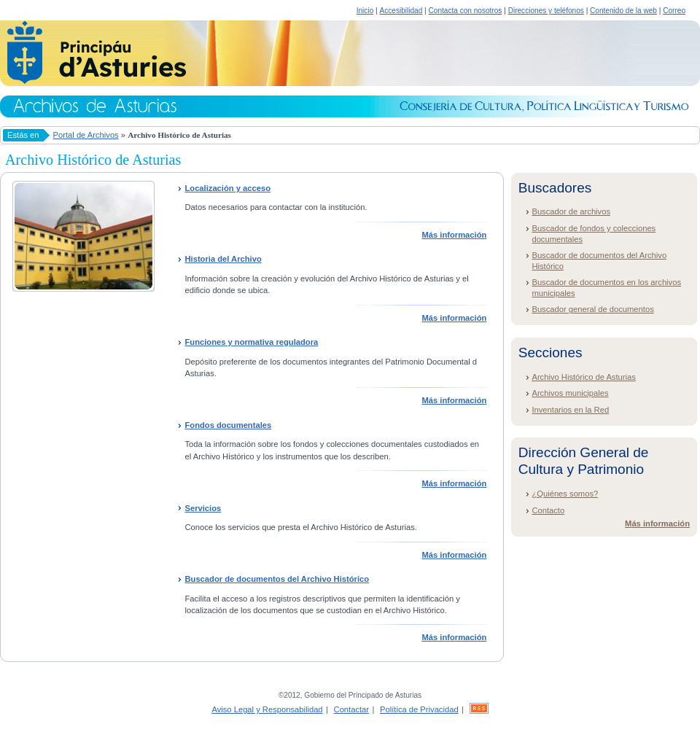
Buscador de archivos (571, 211)
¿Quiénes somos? (565, 494)
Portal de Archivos (86, 135)
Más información (454, 235)
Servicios (203, 508)
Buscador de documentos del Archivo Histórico (277, 579)
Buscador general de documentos (592, 309)
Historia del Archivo (223, 259)
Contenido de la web (623, 11)
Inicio (365, 11)
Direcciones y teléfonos (546, 11)
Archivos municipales (570, 393)
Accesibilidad (401, 11)
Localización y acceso (227, 188)
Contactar (352, 709)
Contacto (548, 510)
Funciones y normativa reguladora (251, 342)
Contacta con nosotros (466, 11)
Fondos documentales (228, 425)
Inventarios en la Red (570, 410)
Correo (674, 11)
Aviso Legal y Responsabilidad (267, 709)
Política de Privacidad (419, 709)
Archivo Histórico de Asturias (583, 377)
